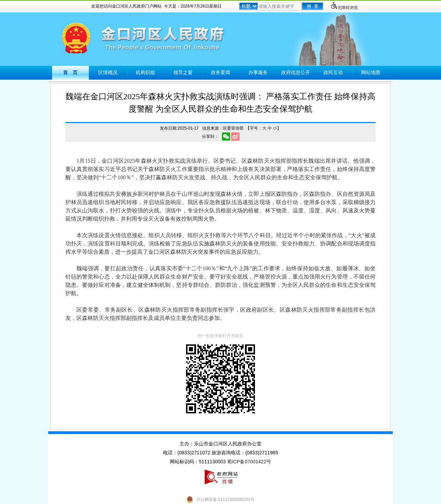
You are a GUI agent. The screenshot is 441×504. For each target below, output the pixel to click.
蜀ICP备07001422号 (249, 462)
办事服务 (258, 72)
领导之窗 (183, 72)
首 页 (70, 72)
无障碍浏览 (344, 8)
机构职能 (145, 72)
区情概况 (108, 72)
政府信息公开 (296, 72)
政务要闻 (220, 72)
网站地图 (371, 72)
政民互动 (333, 72)
